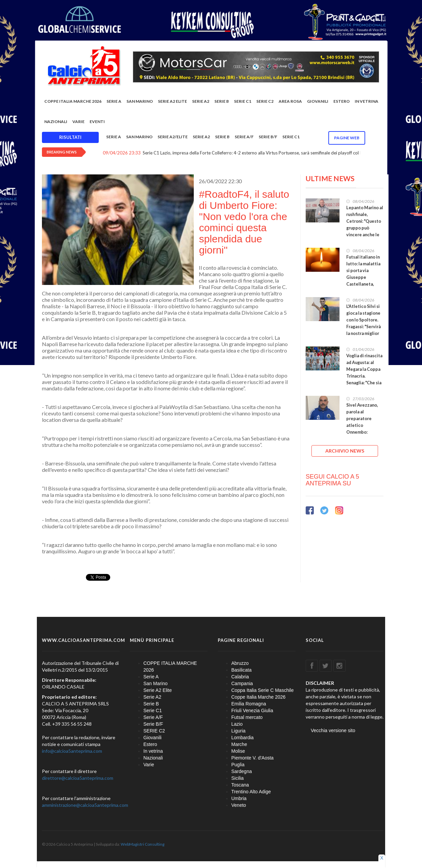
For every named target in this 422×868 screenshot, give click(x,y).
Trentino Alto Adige (251, 792)
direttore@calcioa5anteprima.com (78, 778)
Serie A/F (244, 137)
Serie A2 (201, 101)
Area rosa (290, 101)
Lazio (237, 724)
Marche (239, 744)
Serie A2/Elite (173, 137)
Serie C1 (243, 101)
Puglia (238, 765)
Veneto (239, 805)
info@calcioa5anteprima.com (72, 751)
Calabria (240, 677)
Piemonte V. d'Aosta (252, 758)
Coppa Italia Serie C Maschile (262, 690)
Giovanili (318, 101)
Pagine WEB (347, 138)
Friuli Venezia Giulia (252, 710)
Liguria (238, 731)
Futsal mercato (247, 717)
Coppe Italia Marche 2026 (258, 697)
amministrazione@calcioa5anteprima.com (85, 805)
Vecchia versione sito (333, 730)
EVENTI (97, 122)
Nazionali (56, 122)
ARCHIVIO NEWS (345, 451)
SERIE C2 (265, 101)
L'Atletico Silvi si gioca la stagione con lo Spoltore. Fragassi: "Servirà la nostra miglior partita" (364, 323)
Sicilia (238, 778)
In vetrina (367, 101)
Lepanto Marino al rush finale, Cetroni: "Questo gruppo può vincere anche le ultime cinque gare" (365, 228)
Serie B (222, 101)
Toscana (240, 785)
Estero (342, 101)
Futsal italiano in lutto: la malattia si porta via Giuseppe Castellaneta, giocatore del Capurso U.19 (363, 277)
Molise (238, 751)
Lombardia (242, 738)
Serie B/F (268, 137)
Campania (242, 683)
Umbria (239, 798)
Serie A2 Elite (172, 101)
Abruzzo (240, 663)
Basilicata (241, 670)
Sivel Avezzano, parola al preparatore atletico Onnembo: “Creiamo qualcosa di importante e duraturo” (362, 432)
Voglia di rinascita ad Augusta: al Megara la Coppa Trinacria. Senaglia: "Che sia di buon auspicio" (364, 373)
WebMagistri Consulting (143, 844)
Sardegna (242, 771)
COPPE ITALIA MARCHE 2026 (73, 101)
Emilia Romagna (249, 704)
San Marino (140, 101)
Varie (78, 122)
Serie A (114, 101)
